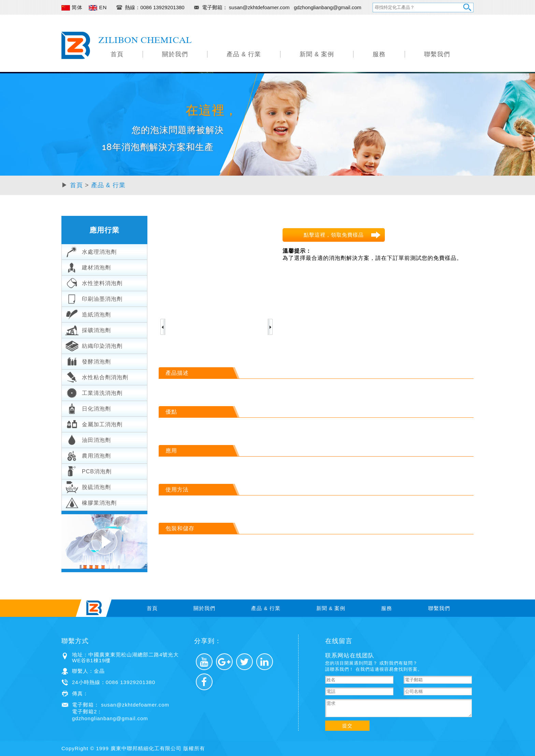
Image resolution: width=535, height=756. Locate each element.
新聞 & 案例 (317, 54)
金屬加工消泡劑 (94, 424)
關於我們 (175, 54)
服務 (379, 54)
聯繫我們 (437, 54)
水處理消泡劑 (91, 251)
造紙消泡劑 (88, 314)
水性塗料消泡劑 (94, 282)
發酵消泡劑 (88, 361)
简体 (72, 7)
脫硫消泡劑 (88, 486)
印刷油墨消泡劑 (94, 298)
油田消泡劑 (88, 439)
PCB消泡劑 (88, 471)
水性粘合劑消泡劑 (97, 376)
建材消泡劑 (88, 267)
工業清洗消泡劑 (94, 392)
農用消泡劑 (88, 455)
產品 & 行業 (244, 54)
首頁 (117, 54)
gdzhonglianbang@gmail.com (328, 7)
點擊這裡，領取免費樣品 (334, 235)
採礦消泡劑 (88, 329)
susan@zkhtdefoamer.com (260, 7)
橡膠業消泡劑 (91, 502)
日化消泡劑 (88, 408)
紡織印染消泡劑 (94, 345)
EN (98, 7)
